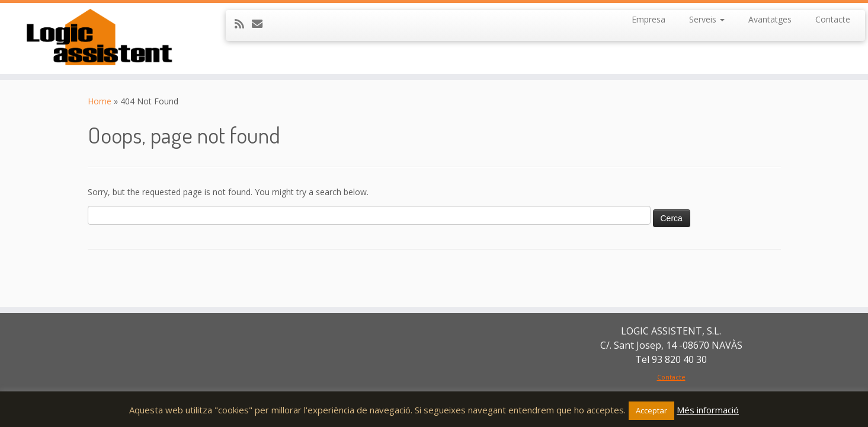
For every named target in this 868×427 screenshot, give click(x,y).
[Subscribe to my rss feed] (243, 24)
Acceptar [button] (651, 410)
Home (100, 101)
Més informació (708, 410)
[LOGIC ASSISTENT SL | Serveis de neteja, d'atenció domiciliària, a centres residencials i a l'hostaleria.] (100, 39)
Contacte (833, 19)
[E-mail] (261, 24)
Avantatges (770, 19)
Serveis (707, 19)
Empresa (648, 19)
